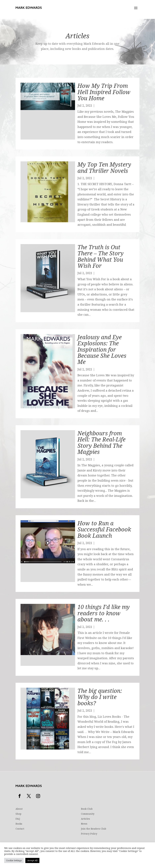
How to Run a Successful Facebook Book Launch (104, 529)
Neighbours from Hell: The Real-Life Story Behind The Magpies (102, 442)
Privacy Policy (89, 834)
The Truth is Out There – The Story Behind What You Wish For (101, 256)
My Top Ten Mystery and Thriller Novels (104, 167)
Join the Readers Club (94, 829)
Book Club (87, 809)
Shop (18, 814)
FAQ (18, 819)
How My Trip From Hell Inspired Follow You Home (104, 92)
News (84, 824)
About (19, 809)
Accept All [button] (32, 860)
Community (88, 814)
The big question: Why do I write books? (100, 697)
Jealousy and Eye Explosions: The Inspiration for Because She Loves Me (102, 349)
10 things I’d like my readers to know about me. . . (104, 613)
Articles (85, 819)
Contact (20, 829)
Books (19, 824)
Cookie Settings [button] (14, 860)
